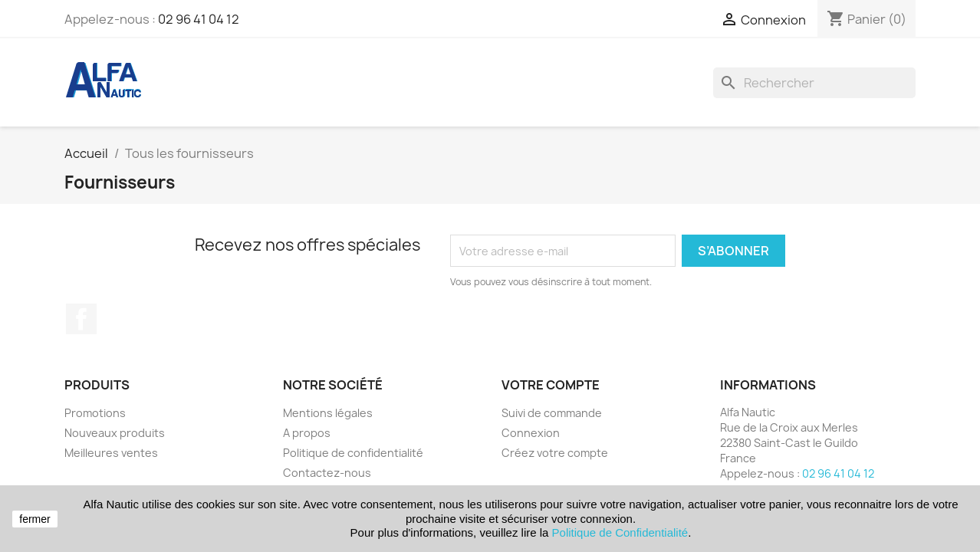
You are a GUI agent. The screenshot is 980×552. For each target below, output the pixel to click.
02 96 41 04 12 (199, 19)
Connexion (531, 433)
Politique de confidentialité (353, 453)
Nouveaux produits (115, 433)
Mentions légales (328, 413)
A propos (307, 433)
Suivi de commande (552, 413)
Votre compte (551, 385)
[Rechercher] (814, 83)
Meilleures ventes (111, 453)
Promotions (95, 413)
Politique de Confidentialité (620, 532)
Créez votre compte (555, 453)
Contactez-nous (327, 473)
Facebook (81, 319)
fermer (35, 519)
